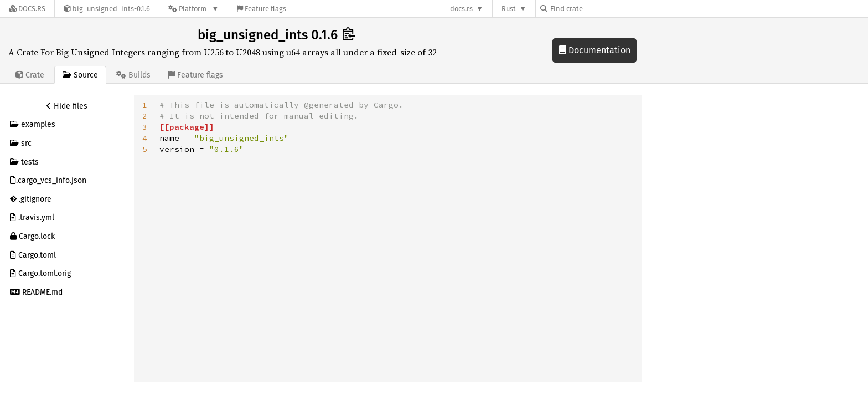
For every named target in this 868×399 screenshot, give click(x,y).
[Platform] (193, 9)
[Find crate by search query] (596, 9)
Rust (509, 9)
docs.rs (461, 9)
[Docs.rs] (27, 9)
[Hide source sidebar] (67, 106)
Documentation (595, 50)
